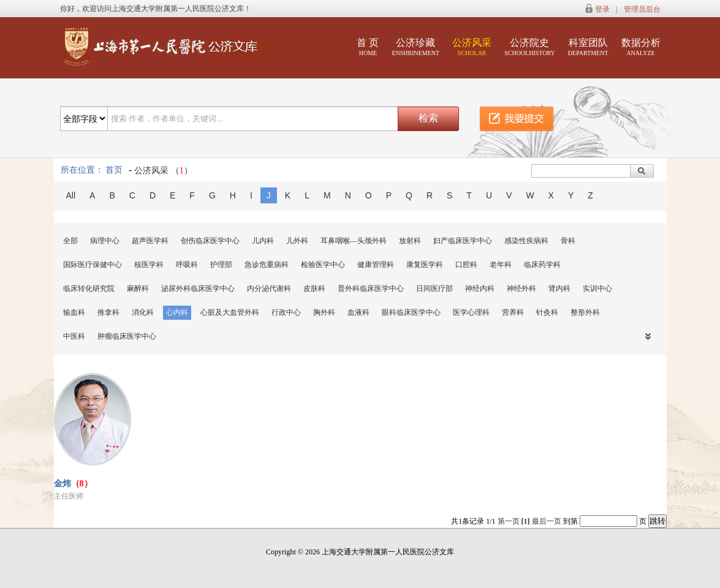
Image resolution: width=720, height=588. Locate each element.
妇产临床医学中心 (463, 241)
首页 (114, 170)
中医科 (74, 336)
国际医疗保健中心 (93, 265)
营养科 (513, 312)
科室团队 (588, 47)
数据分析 (641, 47)
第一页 (509, 521)
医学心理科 (471, 312)
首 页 (368, 47)
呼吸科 (187, 265)
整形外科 (585, 312)
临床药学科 (542, 265)
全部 (70, 241)
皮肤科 (314, 288)
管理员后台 (642, 9)
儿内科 (263, 241)
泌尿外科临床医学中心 (198, 288)
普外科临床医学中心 (371, 288)
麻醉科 (138, 288)
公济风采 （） (163, 171)
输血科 (74, 312)
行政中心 (286, 312)
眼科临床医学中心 (411, 312)
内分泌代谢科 (269, 288)
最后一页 (547, 521)
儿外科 (297, 241)
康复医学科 (425, 265)
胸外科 (324, 312)
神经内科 (480, 288)
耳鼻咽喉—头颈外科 (354, 241)
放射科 (410, 241)
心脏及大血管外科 (230, 312)
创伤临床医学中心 (210, 241)
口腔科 (466, 265)
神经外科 (521, 288)
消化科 (143, 312)
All (71, 195)
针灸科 (547, 312)
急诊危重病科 (267, 265)
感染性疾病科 (526, 241)
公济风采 (472, 47)
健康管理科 (376, 265)
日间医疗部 (434, 288)
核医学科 (149, 265)
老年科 (501, 265)
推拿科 (108, 312)
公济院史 (530, 47)
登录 (602, 9)
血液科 (358, 312)
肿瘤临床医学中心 (127, 336)
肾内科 (559, 288)
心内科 (177, 312)
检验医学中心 (323, 265)
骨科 (568, 241)
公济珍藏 (415, 47)
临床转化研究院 (89, 288)
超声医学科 (150, 241)
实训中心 (597, 288)
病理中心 (105, 241)
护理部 (221, 265)
